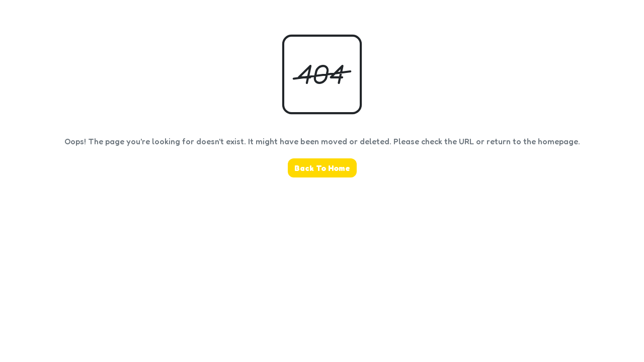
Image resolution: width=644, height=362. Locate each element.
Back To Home (322, 168)
